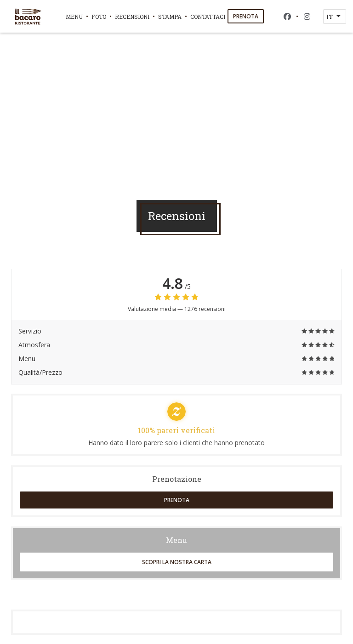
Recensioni (132, 17)
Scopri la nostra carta (177, 562)
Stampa (170, 17)
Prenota (246, 16)
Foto (99, 17)
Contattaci (208, 17)
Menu (74, 17)
